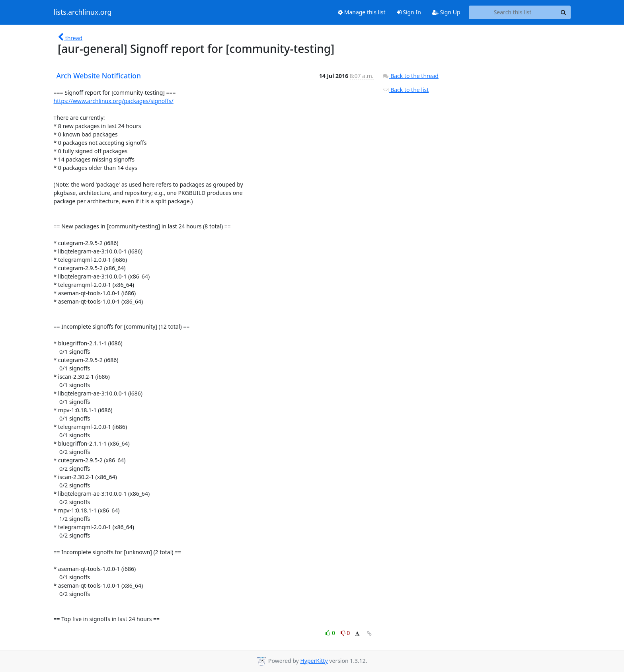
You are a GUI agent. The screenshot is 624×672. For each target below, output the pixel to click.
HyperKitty (314, 661)
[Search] (564, 12)
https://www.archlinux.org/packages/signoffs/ (114, 101)
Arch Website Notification (99, 76)
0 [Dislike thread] (345, 633)
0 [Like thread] (331, 633)
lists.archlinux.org (83, 12)
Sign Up (446, 12)
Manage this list (362, 12)
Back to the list (406, 90)
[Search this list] (513, 12)
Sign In (409, 12)
